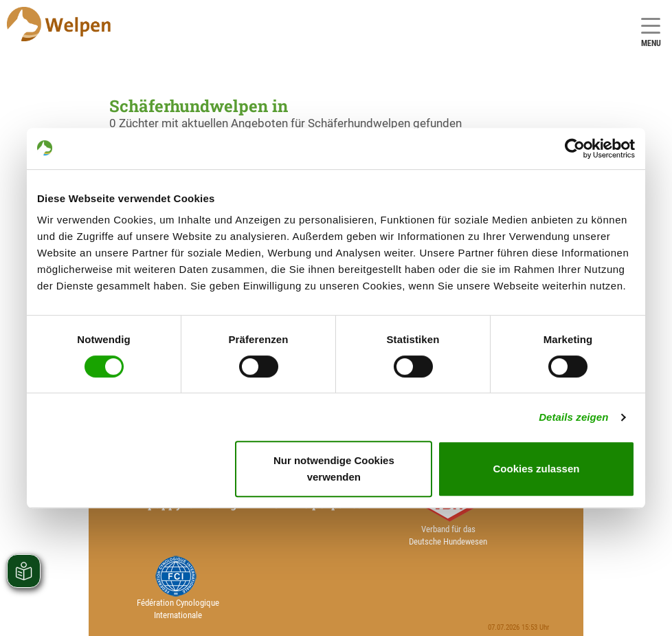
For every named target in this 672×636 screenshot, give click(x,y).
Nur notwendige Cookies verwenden (334, 469)
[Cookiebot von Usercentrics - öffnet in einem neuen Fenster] (575, 149)
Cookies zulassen (537, 469)
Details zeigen (573, 417)
